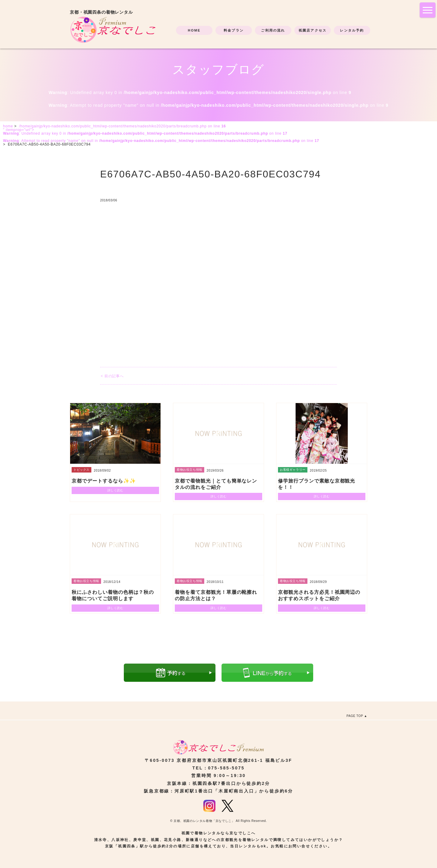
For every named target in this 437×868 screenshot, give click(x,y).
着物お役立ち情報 (190, 470)
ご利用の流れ (273, 30)
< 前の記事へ (112, 376)
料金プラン (234, 30)
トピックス (81, 470)
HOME (194, 30)
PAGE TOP (355, 716)
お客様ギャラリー (293, 470)
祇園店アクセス (313, 30)
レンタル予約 (352, 30)
